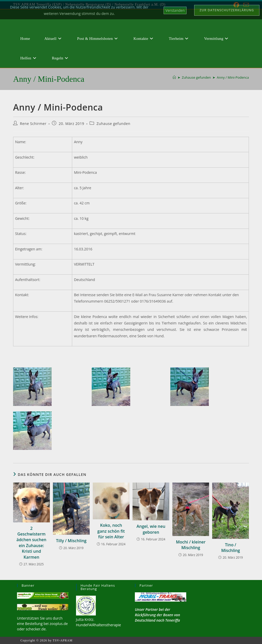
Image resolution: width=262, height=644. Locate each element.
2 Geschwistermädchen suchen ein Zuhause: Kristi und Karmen (31, 543)
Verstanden (175, 10)
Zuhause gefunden (114, 124)
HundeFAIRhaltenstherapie (99, 625)
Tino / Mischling (231, 548)
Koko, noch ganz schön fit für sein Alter (111, 531)
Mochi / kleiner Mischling (191, 545)
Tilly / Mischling (71, 541)
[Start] (174, 77)
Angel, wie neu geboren (151, 529)
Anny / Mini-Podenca (233, 77)
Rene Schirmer (33, 124)
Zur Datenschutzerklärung (227, 10)
